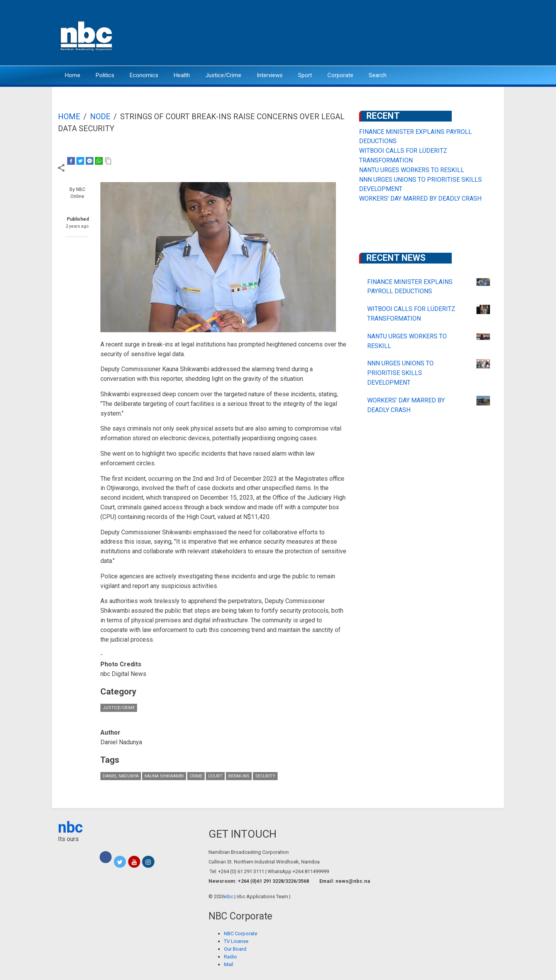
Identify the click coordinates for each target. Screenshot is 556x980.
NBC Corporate (241, 934)
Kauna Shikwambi (164, 776)
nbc (70, 827)
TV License (236, 941)
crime (196, 776)
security (265, 776)
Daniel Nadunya (121, 776)
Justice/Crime (223, 75)
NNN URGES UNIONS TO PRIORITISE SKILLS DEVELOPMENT (400, 373)
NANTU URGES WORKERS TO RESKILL (412, 170)
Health (182, 75)
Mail (229, 964)
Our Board (235, 949)
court (215, 776)
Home (73, 75)
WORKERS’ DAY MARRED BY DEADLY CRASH (420, 199)
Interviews (270, 75)
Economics (144, 75)
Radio (231, 957)
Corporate (340, 75)
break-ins (239, 776)
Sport (305, 75)
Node (100, 117)
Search (378, 75)
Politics (105, 75)
